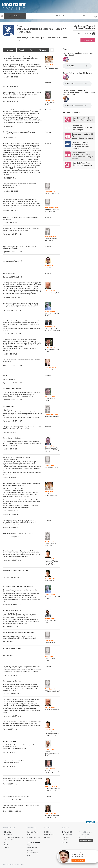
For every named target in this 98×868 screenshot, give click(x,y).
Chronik (7, 848)
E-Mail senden (78, 860)
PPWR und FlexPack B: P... (33, 844)
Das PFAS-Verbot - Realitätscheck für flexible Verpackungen (82, 128)
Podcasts (66, 837)
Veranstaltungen (16, 16)
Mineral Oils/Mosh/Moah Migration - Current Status (82, 164)
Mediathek (60, 16)
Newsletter (49, 835)
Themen (38, 16)
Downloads (67, 832)
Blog (6, 845)
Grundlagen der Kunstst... (32, 849)
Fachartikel (67, 835)
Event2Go (82, 16)
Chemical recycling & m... (34, 839)
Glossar (65, 842)
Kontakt (48, 837)
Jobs (6, 842)
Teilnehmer (43, 50)
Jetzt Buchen (88, 40)
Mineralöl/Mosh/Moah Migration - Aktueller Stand (82, 119)
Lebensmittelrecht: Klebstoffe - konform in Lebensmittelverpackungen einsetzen (83, 156)
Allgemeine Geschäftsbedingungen (13, 836)
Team (32, 50)
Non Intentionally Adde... (33, 854)
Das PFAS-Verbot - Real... (33, 833)
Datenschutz (9, 840)
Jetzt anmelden (86, 841)
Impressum (8, 832)
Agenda (22, 50)
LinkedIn (48, 832)
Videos (65, 840)
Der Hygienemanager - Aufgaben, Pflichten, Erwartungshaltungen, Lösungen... (81, 145)
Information (10, 50)
